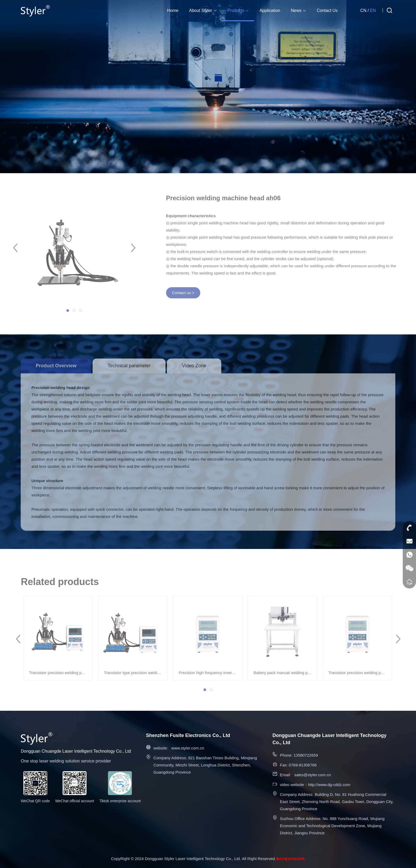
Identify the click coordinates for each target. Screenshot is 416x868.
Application (270, 10)
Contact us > (187, 293)
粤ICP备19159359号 (290, 859)
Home (173, 10)
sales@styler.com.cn (313, 775)
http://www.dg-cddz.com (329, 785)
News (298, 10)
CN (363, 10)
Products (238, 10)
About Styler (203, 10)
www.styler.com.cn (188, 748)
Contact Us (327, 10)
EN (373, 10)
